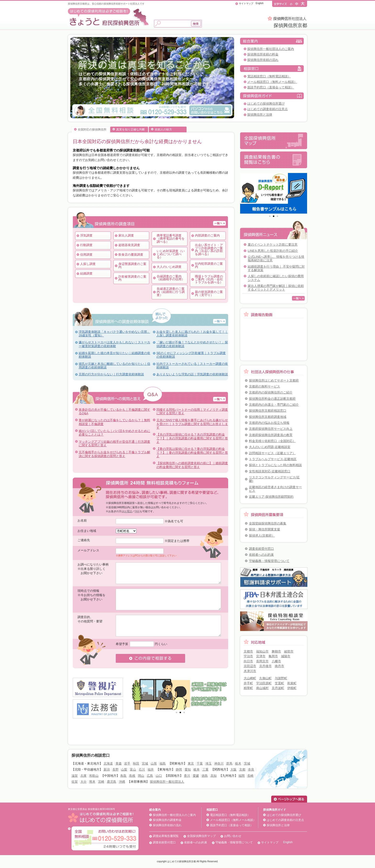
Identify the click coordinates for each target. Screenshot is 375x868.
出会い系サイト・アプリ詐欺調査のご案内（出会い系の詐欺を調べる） (209, 250)
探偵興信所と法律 (260, 115)
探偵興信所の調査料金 (167, 820)
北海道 (108, 763)
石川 (142, 769)
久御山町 (265, 678)
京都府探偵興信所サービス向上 (271, 429)
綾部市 (289, 651)
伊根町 (292, 688)
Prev (138, 694)
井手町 (248, 683)
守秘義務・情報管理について (269, 561)
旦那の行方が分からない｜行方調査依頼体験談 (111, 374)
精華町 (248, 688)
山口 (159, 776)
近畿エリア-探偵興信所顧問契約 (271, 497)
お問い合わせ (233, 836)
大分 (83, 782)
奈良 (251, 769)
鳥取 (123, 776)
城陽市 (286, 656)
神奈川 (219, 763)
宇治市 (248, 656)
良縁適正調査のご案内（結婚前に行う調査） (171, 292)
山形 (154, 763)
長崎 (250, 776)
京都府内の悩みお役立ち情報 (269, 423)
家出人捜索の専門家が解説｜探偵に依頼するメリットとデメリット (276, 288)
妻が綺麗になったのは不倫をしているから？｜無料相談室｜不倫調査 (114, 422)
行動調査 (86, 245)
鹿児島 (112, 782)
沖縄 (122, 782)
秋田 (136, 763)
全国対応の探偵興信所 (92, 129)
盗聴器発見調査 (129, 245)
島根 (132, 776)
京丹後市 (265, 666)
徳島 (205, 776)
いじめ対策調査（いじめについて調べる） (171, 254)
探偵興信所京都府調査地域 (268, 417)
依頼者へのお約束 (261, 555)
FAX (137, 511)
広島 (150, 776)
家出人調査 (126, 235)
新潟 (107, 769)
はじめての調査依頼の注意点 (267, 109)
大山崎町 (250, 678)
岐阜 (197, 769)
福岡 (242, 776)
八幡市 (276, 661)
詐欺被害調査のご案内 (132, 278)
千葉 (200, 763)
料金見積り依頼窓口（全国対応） (272, 441)
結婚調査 (86, 273)
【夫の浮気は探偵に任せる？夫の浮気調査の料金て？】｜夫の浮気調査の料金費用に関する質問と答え (192, 438)
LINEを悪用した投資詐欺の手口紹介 (273, 251)
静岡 (179, 769)
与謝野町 (281, 678)
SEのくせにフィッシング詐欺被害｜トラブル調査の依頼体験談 (191, 355)
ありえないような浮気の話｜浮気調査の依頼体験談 (192, 374)
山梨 (124, 769)
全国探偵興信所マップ (201, 836)
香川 (187, 776)
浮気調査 (86, 235)
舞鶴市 (276, 651)
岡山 (141, 776)
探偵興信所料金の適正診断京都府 (272, 399)
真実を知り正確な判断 (131, 129)
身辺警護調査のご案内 (132, 265)
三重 (205, 769)
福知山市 (262, 651)
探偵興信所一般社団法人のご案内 (271, 49)
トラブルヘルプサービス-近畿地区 (273, 459)
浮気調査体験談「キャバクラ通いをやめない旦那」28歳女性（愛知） (114, 334)
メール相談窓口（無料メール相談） (272, 82)
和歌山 (94, 776)
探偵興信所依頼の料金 (263, 54)
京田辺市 (250, 666)
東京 (191, 763)
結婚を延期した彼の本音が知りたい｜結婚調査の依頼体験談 (114, 355)
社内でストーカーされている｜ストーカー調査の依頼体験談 (192, 366)
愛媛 (196, 776)
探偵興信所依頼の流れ (263, 60)
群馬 (229, 763)
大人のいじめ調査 (169, 267)
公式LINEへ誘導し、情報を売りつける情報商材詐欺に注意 (276, 259)
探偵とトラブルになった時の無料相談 (275, 465)
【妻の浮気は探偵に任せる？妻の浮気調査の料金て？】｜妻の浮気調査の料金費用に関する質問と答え (192, 453)
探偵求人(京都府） (262, 536)
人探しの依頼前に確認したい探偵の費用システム (276, 278)
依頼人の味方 (163, 129)
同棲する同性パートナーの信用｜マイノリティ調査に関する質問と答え (192, 411)
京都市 (248, 651)
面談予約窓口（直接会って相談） (271, 87)
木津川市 (250, 671)
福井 (151, 769)
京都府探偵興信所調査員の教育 (271, 435)
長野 (116, 769)
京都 (242, 769)
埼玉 (209, 763)
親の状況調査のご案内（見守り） (209, 293)
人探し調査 (88, 264)
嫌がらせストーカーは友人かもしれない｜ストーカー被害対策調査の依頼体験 (114, 344)
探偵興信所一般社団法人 (167, 782)
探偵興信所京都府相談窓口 (268, 411)
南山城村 (262, 688)
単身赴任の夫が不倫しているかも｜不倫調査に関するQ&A (114, 411)
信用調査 (86, 255)
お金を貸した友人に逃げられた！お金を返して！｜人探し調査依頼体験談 (192, 334)
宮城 (145, 763)
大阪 (233, 769)
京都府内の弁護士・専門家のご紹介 (274, 405)
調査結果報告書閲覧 (166, 836)
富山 (133, 769)
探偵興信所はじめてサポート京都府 (274, 380)
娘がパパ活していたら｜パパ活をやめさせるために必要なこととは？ (114, 433)
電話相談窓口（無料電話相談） (269, 76)
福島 (163, 763)
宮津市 (261, 656)
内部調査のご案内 (207, 235)
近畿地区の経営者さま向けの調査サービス (275, 489)
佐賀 (75, 782)
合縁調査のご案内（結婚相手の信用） (171, 278)
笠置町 (279, 683)
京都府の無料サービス (265, 386)
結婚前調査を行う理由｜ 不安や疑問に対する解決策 (276, 268)
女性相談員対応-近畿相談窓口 (270, 471)
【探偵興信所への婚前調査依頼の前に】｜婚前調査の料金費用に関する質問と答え (192, 465)
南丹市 (279, 666)
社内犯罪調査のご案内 (209, 265)
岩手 (127, 763)
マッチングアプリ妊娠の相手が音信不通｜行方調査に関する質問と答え (114, 443)
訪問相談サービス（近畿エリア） (272, 453)
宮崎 (101, 782)
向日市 (248, 661)
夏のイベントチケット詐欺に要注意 (273, 245)
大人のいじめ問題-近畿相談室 (270, 447)
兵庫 (83, 776)
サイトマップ (246, 3)
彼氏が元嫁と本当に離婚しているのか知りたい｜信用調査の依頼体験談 (114, 366)
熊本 (92, 782)
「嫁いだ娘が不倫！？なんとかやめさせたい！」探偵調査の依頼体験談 (192, 344)
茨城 (247, 763)
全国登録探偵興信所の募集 (268, 523)
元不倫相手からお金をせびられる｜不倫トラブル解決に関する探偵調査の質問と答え (114, 454)
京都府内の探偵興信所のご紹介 (271, 392)
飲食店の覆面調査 (131, 255)
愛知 (188, 769)
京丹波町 (278, 688)
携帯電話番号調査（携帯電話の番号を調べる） (171, 239)
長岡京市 (262, 661)
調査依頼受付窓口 (261, 549)
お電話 (128, 511)
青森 (119, 763)
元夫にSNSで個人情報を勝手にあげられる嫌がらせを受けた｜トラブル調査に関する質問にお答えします (192, 424)
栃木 (238, 763)
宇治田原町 (264, 683)
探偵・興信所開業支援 (265, 529)
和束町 (292, 683)
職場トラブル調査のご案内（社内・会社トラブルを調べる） (209, 279)
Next (223, 694)
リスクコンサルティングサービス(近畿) (274, 479)
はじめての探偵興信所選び (266, 104)
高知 (214, 776)
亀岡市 (273, 656)
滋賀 (75, 776)
